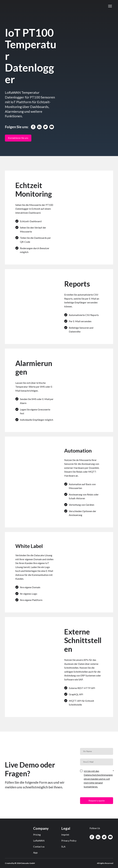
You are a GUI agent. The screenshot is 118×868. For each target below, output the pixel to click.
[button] (33, 127)
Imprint (65, 835)
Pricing (37, 835)
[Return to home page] (19, 6)
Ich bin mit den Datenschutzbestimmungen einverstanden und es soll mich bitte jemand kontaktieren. (98, 779)
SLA (63, 846)
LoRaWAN (39, 841)
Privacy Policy (69, 841)
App (35, 852)
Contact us (39, 846)
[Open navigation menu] (110, 6)
